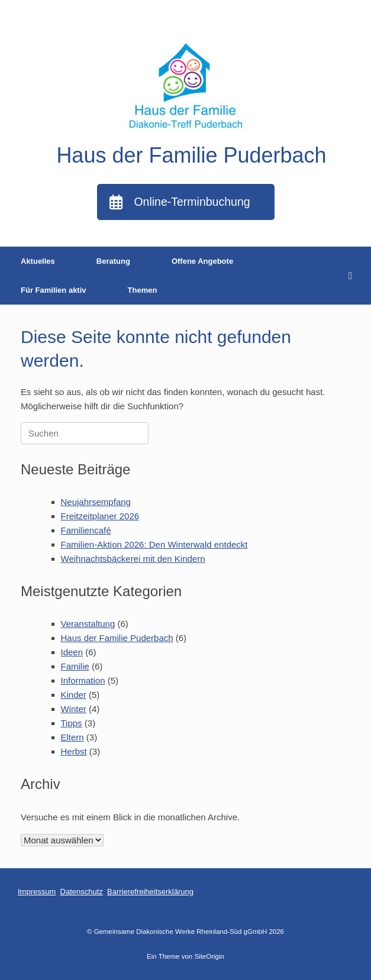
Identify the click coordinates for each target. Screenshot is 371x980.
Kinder (74, 695)
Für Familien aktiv (54, 290)
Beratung (113, 261)
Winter (74, 709)
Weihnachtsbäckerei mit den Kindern (133, 559)
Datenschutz (82, 892)
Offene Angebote (202, 261)
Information (83, 680)
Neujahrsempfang (96, 502)
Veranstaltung (88, 624)
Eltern (72, 737)
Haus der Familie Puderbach (117, 638)
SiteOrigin (209, 956)
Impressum (37, 892)
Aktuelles (38, 261)
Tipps (72, 723)
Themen (143, 290)
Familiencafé (86, 530)
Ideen (72, 652)
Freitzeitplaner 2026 (100, 516)
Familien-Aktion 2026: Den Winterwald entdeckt (154, 544)
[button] (354, 276)
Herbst (74, 751)
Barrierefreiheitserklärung (150, 892)
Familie (75, 666)
